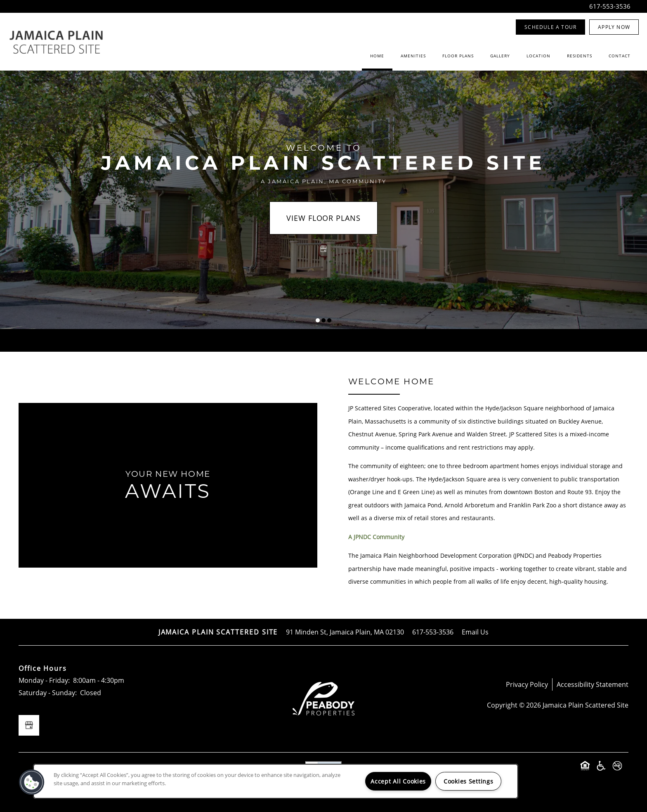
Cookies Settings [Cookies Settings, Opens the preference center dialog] (469, 781)
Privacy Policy (527, 684)
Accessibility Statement (593, 684)
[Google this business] (323, 249)
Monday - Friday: (44, 680)
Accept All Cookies (398, 781)
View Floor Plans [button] (323, 218)
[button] (550, 27)
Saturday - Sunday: (48, 692)
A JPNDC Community (376, 537)
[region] (276, 781)
